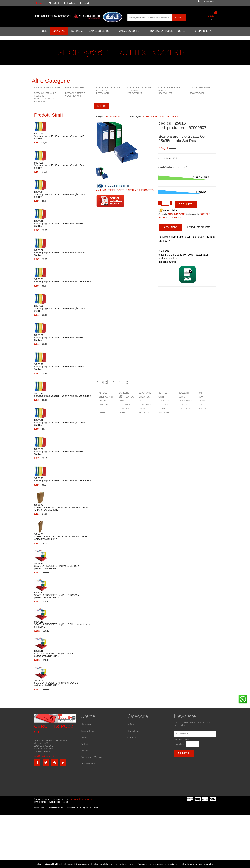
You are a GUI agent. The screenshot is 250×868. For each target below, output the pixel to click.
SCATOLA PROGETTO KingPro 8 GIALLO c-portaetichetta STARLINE (57, 654)
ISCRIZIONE (77, 31)
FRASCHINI (145, 405)
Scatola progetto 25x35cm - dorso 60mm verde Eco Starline (60, 338)
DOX (201, 397)
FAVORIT (103, 405)
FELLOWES (125, 405)
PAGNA (142, 409)
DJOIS (182, 397)
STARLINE (164, 413)
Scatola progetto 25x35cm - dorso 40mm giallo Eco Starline (59, 423)
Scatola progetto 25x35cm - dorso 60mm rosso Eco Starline (60, 367)
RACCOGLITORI (166, 93)
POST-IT (203, 409)
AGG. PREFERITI (170, 210)
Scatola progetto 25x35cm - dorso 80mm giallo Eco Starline (59, 195)
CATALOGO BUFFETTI (131, 31)
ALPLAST (104, 393)
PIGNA (162, 409)
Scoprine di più (194, 864)
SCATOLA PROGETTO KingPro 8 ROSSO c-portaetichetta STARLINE (57, 683)
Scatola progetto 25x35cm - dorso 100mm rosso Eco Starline (60, 136)
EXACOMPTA (185, 401)
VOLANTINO (59, 31)
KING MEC (184, 405)
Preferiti (85, 744)
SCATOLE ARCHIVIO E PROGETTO (161, 116)
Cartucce (132, 738)
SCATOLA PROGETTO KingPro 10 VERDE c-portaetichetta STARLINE (57, 566)
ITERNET (163, 405)
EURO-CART (165, 401)
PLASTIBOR (185, 409)
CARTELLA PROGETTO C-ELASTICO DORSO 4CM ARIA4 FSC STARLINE (60, 537)
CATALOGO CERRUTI (101, 31)
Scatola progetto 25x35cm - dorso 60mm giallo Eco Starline (59, 308)
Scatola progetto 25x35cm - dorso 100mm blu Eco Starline (59, 165)
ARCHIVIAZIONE (114, 116)
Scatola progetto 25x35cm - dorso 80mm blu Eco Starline (62, 281)
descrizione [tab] (171, 227)
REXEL (122, 413)
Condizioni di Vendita (91, 757)
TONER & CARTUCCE (161, 31)
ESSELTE (143, 401)
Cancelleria (133, 731)
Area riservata (88, 764)
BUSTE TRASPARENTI (75, 88)
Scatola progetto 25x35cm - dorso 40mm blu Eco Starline (62, 480)
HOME (44, 31)
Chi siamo (86, 724)
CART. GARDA (126, 397)
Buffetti (131, 724)
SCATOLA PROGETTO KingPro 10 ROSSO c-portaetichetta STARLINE (57, 595)
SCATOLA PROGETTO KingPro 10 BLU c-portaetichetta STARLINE (62, 624)
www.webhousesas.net (82, 799)
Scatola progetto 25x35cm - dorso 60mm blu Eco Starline (62, 395)
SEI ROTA (144, 413)
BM (200, 393)
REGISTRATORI (197, 93)
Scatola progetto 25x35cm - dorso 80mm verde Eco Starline (60, 224)
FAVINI (202, 401)
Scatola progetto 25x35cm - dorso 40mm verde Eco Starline (60, 452)
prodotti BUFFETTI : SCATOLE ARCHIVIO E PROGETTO (125, 190)
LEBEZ (202, 405)
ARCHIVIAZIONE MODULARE (47, 88)
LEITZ (102, 409)
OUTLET (183, 31)
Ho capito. (208, 864)
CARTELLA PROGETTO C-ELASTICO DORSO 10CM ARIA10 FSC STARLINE (61, 508)
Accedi (84, 738)
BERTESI (163, 393)
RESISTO (104, 413)
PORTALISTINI (103, 93)
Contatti (85, 751)
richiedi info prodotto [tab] (199, 227)
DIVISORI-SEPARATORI (200, 88)
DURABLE (104, 401)
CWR (161, 397)
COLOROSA (145, 397)
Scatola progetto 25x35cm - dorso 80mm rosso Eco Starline (60, 253)
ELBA (121, 401)
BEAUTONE (145, 393)
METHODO (124, 409)
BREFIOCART (106, 397)
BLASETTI (184, 393)
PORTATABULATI (135, 93)
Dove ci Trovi (87, 731)
